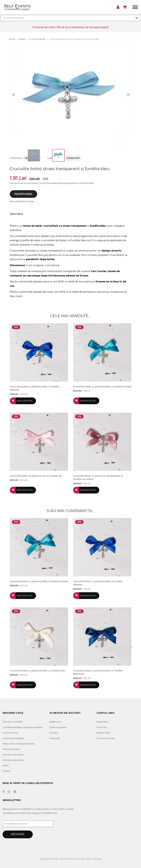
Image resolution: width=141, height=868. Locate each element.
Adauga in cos (25, 401)
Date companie (58, 727)
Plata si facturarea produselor (19, 744)
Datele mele (103, 733)
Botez (23, 39)
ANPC (6, 766)
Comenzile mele (106, 738)
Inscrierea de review (14, 760)
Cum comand (10, 733)
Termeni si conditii (13, 722)
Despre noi (55, 722)
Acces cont (102, 722)
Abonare (18, 834)
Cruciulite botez (39, 39)
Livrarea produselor (13, 738)
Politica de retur (11, 749)
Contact (54, 733)
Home (13, 39)
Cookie (6, 771)
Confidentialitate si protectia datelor (23, 727)
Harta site (55, 738)
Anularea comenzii (13, 755)
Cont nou (102, 727)
